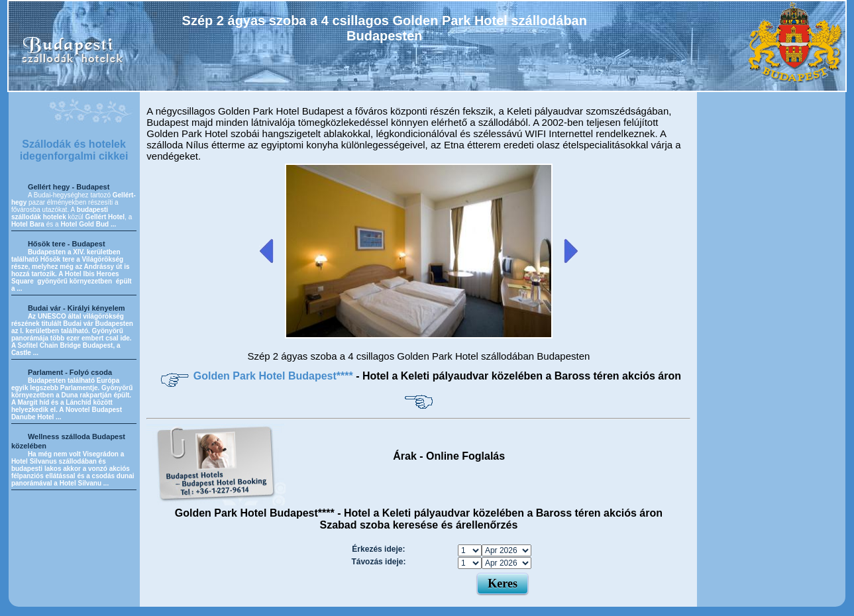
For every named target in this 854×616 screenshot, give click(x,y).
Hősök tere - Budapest (67, 244)
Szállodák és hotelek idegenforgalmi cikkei (74, 150)
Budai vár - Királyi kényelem (77, 308)
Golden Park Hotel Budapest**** (275, 376)
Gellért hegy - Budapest (69, 187)
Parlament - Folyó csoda (70, 372)
